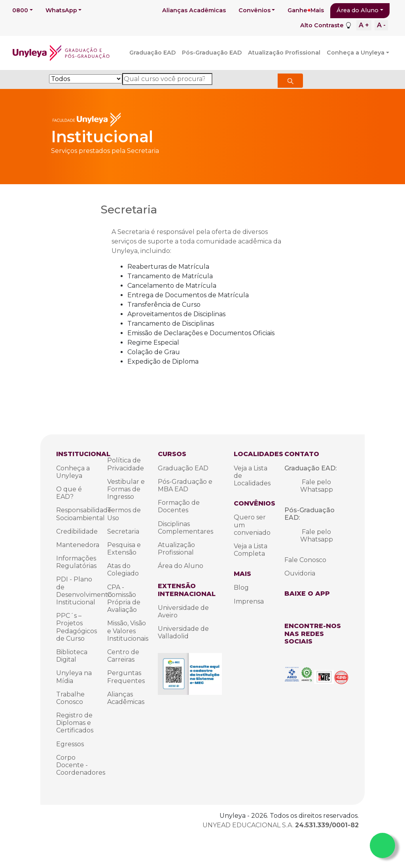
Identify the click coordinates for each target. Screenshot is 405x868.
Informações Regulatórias (76, 562)
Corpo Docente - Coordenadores (81, 765)
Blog (241, 588)
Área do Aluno (358, 10)
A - (381, 25)
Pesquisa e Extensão (124, 549)
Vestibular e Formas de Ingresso (126, 489)
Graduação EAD (152, 53)
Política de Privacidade (126, 464)
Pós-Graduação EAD (212, 53)
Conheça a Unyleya (356, 53)
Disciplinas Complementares (185, 528)
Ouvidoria (300, 573)
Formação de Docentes (179, 506)
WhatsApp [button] (61, 10)
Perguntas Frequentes (126, 677)
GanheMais (306, 10)
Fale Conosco (305, 560)
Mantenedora (78, 545)
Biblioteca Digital (72, 656)
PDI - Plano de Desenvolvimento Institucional (84, 591)
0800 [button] (20, 10)
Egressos (70, 744)
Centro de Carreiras (123, 656)
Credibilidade (77, 531)
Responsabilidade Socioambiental (84, 514)
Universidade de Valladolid (183, 632)
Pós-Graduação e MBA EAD (185, 485)
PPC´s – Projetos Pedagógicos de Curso (77, 627)
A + (364, 25)
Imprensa (249, 601)
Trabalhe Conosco (70, 698)
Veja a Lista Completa (251, 550)
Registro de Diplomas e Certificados (75, 723)
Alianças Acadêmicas (194, 10)
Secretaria (123, 531)
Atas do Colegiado (123, 570)
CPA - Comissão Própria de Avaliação (124, 599)
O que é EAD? (69, 493)
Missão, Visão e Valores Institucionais (128, 631)
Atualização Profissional (284, 53)
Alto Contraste (322, 25)
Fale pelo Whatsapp (317, 486)
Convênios (255, 10)
